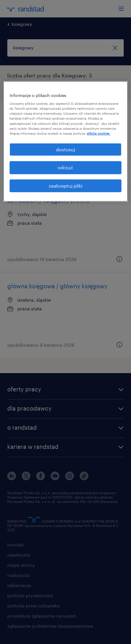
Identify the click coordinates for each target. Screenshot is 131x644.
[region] (65, 141)
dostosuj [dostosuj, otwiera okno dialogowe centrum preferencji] (65, 149)
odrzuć (65, 167)
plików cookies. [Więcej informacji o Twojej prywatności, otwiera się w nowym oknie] (98, 133)
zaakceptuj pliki (65, 185)
